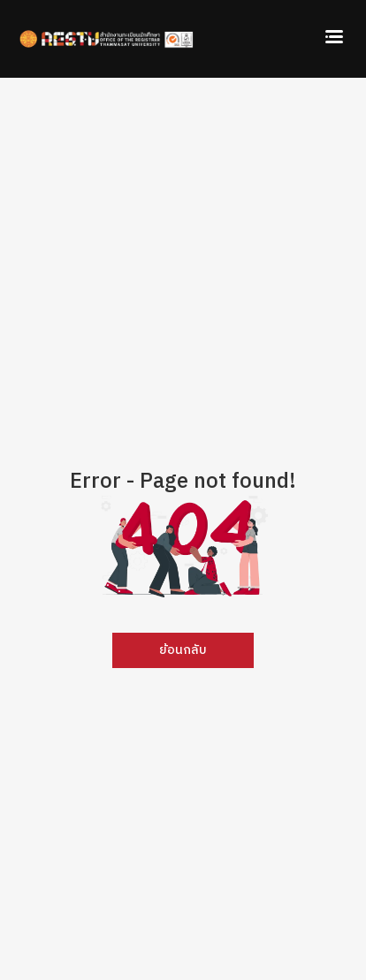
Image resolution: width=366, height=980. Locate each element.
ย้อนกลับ (183, 650)
